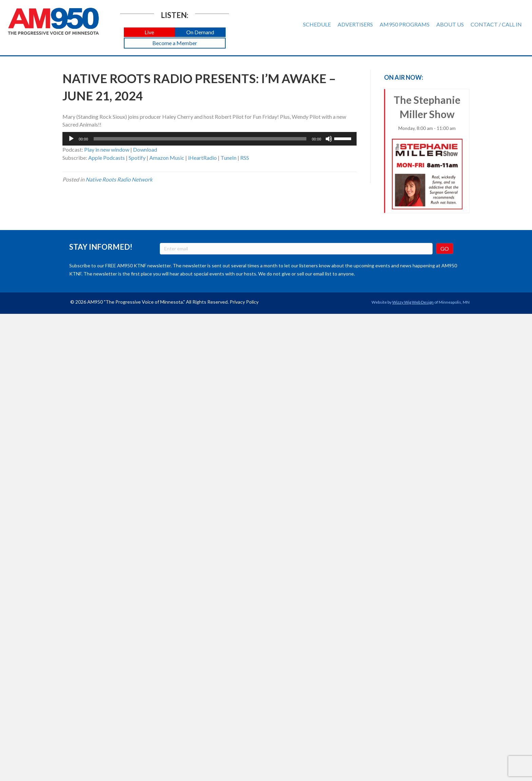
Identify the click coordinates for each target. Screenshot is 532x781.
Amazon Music (167, 158)
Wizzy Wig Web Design (413, 302)
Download (145, 149)
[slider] (200, 139)
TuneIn (229, 158)
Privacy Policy (244, 302)
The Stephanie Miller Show (427, 152)
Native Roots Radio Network (119, 179)
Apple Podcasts (107, 158)
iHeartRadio (202, 158)
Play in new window (107, 149)
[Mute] (329, 139)
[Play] (71, 139)
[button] (149, 32)
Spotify (137, 158)
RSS (245, 158)
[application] (210, 139)
